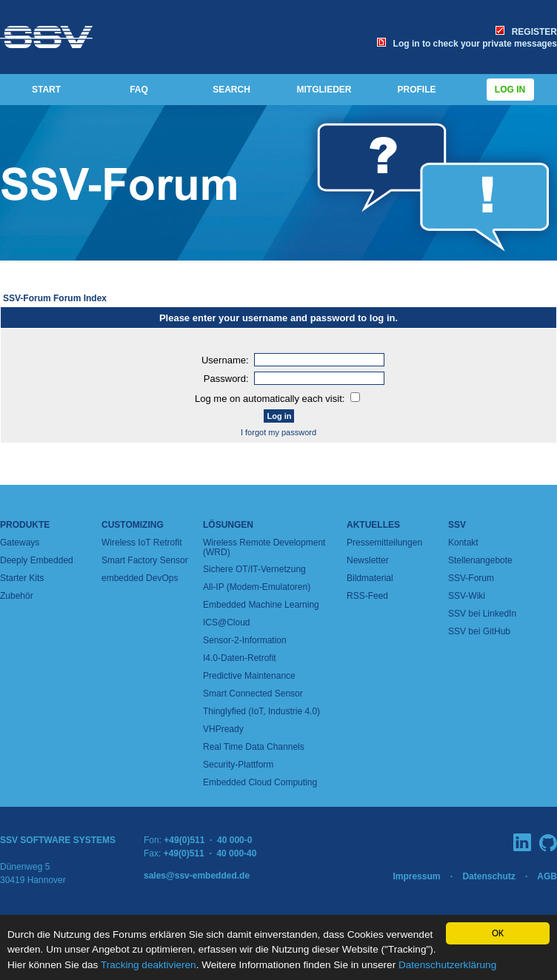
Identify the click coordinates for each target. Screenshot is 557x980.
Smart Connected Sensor (253, 694)
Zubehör (17, 596)
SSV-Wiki (467, 596)
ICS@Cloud (227, 622)
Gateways (20, 543)
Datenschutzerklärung (447, 965)
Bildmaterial (370, 578)
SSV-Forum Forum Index (55, 298)
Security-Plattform (238, 765)
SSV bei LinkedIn (482, 614)
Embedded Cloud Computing (260, 782)
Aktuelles (373, 525)
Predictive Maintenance (249, 676)
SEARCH (231, 90)
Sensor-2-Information (245, 640)
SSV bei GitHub (479, 631)
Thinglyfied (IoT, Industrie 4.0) (261, 711)
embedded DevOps (140, 578)
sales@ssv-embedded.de (197, 876)
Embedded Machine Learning (261, 605)
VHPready (223, 729)
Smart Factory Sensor (145, 560)
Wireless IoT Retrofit (141, 543)
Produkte (25, 525)
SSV (457, 525)
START (46, 90)
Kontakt (463, 543)
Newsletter (368, 560)
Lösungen (228, 525)
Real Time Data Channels (254, 747)
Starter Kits (22, 578)
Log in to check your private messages (467, 44)
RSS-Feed (367, 596)
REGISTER (526, 32)
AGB (547, 876)
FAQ (139, 90)
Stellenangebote (480, 560)
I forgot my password (278, 432)
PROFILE (416, 90)
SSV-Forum (471, 578)
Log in (510, 90)
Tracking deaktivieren (149, 965)
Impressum (416, 876)
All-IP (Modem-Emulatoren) (257, 587)
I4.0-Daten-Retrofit (240, 658)
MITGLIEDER (324, 90)
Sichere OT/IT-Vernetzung (254, 569)
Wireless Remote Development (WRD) (264, 547)
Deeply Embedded (37, 560)
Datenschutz (488, 876)
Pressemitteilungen (384, 543)
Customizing (133, 525)
